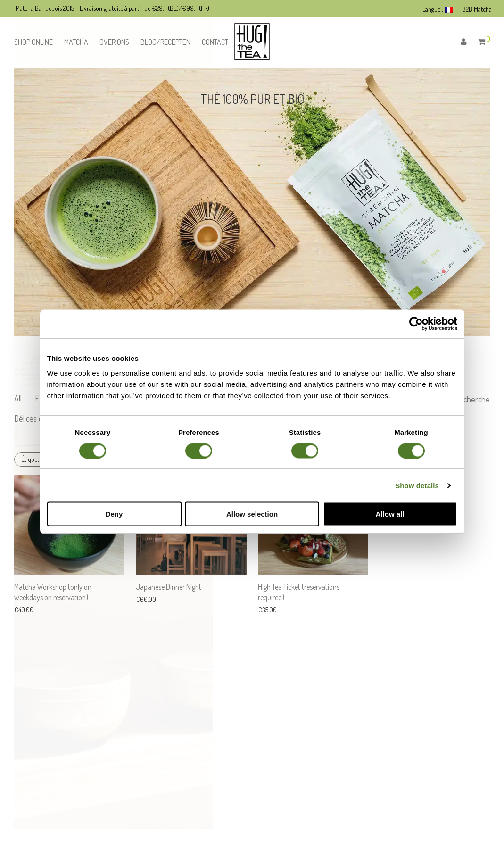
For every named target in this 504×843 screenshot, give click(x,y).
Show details (417, 485)
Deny (114, 514)
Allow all (390, 514)
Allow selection (252, 514)
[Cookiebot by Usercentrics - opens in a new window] (416, 324)
